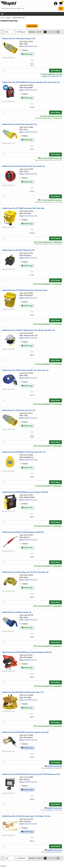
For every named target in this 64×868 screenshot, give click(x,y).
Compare (24, 50)
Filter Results (32, 26)
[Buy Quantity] (26, 71)
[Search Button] (61, 9)
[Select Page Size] (22, 32)
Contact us (45, 76)
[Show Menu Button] (2, 14)
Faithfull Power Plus (31, 46)
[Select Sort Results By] (10, 32)
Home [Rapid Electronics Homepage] (3, 18)
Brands (9, 18)
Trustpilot (3, 866)
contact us (50, 768)
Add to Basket (56, 71)
